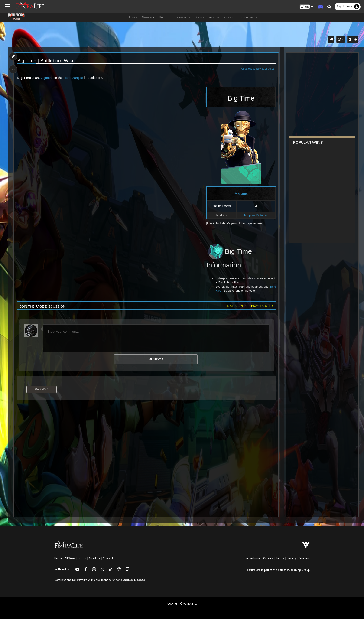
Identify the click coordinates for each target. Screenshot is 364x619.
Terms (280, 558)
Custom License (134, 580)
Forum (82, 558)
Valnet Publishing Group (294, 570)
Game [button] (200, 17)
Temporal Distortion (256, 215)
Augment (46, 78)
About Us (94, 558)
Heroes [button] (164, 17)
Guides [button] (230, 17)
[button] (306, 7)
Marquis (77, 78)
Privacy (291, 558)
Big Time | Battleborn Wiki (45, 60)
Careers (268, 558)
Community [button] (248, 17)
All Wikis (70, 558)
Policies (304, 558)
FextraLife (254, 570)
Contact (108, 558)
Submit (156, 359)
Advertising (253, 558)
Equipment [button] (182, 17)
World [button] (214, 17)
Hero (67, 78)
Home (58, 558)
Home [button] (132, 17)
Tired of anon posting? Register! (247, 306)
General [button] (148, 17)
